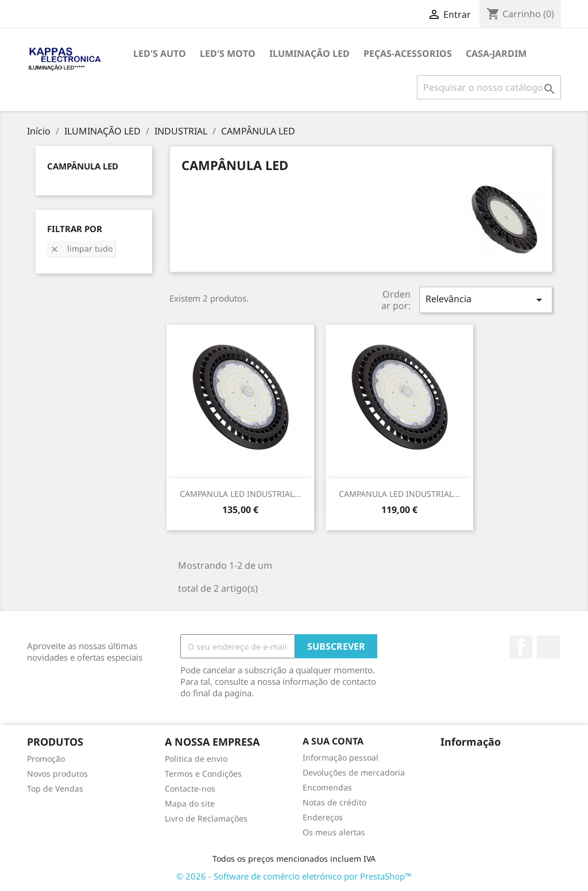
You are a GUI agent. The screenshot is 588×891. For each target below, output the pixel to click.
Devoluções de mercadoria (354, 772)
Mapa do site (190, 803)
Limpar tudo (81, 248)
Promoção (46, 759)
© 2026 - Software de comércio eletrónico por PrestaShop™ (294, 876)
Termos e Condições (203, 774)
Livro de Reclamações (206, 818)
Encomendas (327, 787)
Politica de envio (196, 759)
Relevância (486, 300)
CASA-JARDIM (496, 53)
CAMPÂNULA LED (83, 166)
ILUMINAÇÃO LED (310, 53)
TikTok (548, 647)
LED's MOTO (228, 53)
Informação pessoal (341, 757)
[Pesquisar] (489, 87)
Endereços (323, 817)
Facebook (521, 647)
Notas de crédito (334, 802)
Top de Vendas (55, 788)
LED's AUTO (160, 53)
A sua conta (333, 741)
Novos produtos (57, 774)
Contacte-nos (190, 788)
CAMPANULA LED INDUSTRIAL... (240, 494)
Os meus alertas (334, 832)
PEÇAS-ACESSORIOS (408, 53)
